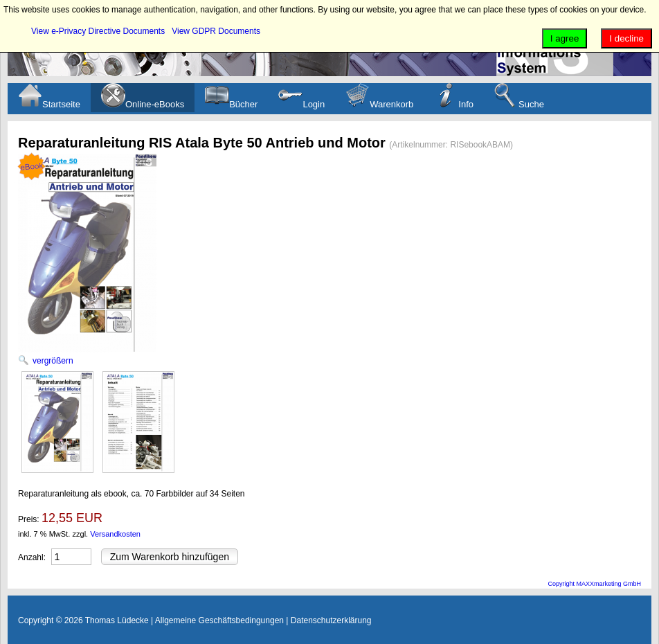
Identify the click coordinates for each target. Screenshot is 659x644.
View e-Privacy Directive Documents (98, 31)
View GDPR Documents (216, 31)
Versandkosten (115, 534)
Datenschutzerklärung (331, 620)
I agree (565, 38)
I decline (626, 38)
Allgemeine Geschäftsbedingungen (219, 620)
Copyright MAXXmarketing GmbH (594, 584)
